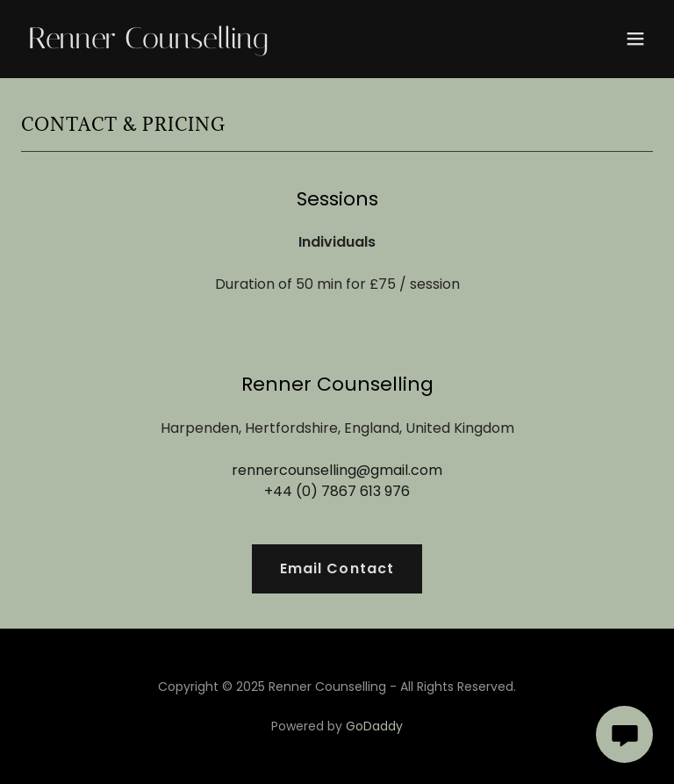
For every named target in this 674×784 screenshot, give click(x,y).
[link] (148, 43)
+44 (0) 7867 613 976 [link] (337, 491)
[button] (635, 39)
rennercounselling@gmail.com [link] (337, 470)
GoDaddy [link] (374, 726)
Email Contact (337, 568)
